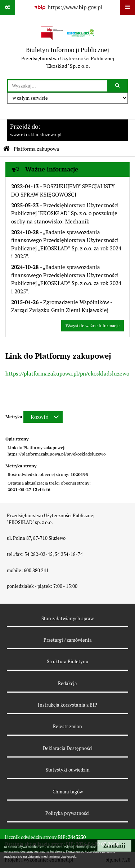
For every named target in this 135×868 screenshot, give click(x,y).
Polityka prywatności (67, 813)
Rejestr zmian (67, 727)
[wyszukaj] (58, 86)
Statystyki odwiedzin (68, 770)
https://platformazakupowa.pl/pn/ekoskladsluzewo (67, 374)
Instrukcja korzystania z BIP (67, 705)
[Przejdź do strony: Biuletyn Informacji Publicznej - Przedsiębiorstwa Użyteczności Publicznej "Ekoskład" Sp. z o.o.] (68, 47)
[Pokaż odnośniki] (8, 8)
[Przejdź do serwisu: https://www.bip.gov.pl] (68, 8)
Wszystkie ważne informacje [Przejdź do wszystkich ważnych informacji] (93, 326)
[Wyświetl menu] (127, 8)
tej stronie (57, 852)
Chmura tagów (68, 792)
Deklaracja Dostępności (68, 748)
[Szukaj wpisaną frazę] (118, 86)
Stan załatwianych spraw (67, 619)
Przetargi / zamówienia (68, 640)
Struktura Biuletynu (67, 662)
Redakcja (67, 683)
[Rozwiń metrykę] (43, 417)
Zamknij (114, 846)
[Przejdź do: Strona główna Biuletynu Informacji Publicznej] (6, 149)
